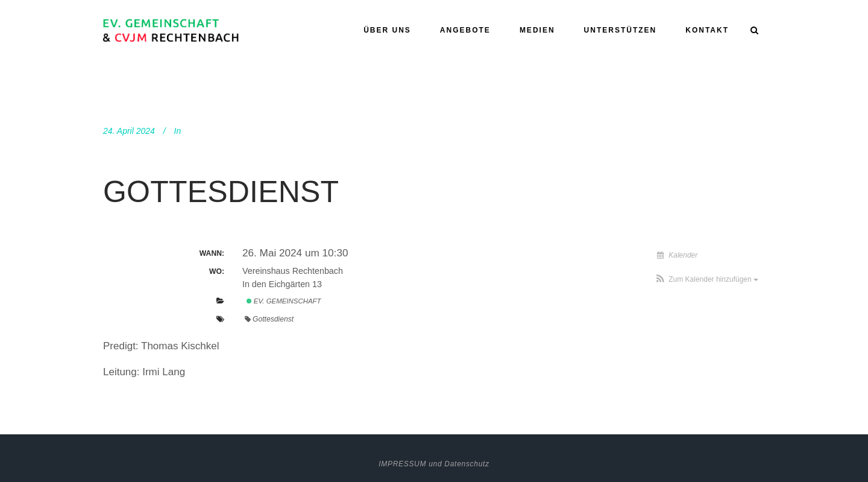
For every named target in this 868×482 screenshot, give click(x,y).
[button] (706, 279)
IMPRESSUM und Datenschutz (434, 464)
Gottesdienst (221, 192)
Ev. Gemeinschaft (284, 301)
